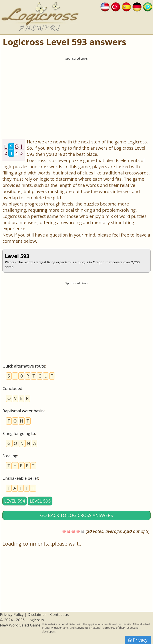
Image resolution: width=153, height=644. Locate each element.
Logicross (36, 620)
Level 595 (40, 501)
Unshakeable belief (20, 478)
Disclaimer (37, 614)
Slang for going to (19, 433)
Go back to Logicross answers (77, 515)
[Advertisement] (76, 93)
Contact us (60, 614)
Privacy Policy (12, 614)
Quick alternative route (24, 366)
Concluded (12, 388)
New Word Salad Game (20, 625)
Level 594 (15, 501)
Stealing (10, 456)
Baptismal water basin (23, 411)
